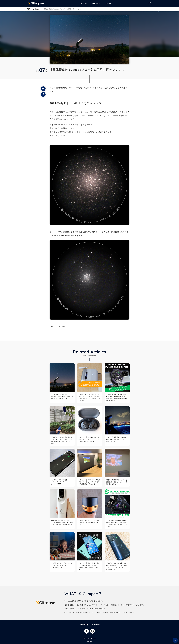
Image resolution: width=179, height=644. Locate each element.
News (110, 3)
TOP (28, 9)
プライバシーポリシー (89, 638)
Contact (96, 625)
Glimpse (37, 4)
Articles (98, 4)
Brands (86, 3)
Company (83, 625)
